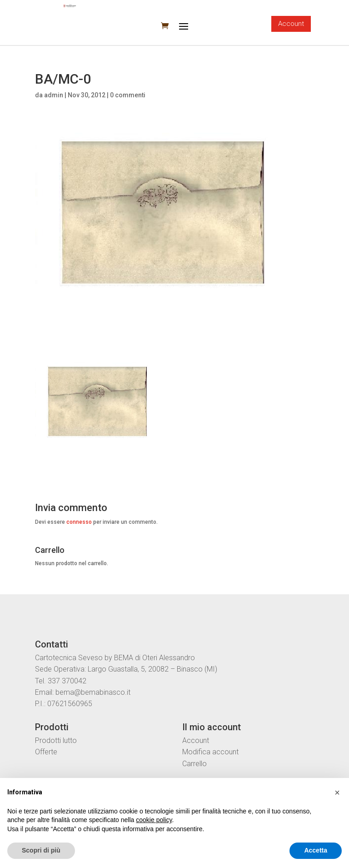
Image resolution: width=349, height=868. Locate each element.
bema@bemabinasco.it (93, 692)
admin (54, 95)
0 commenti (128, 95)
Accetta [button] (316, 850)
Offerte (46, 752)
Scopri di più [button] (41, 850)
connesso (79, 522)
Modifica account (210, 752)
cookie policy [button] (154, 820)
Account (291, 24)
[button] (337, 793)
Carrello (194, 764)
